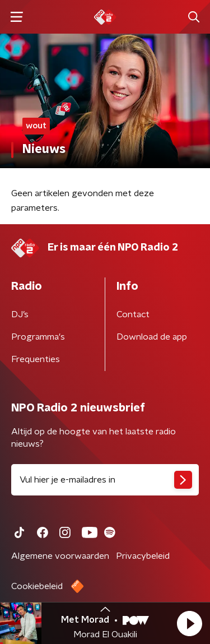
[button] (189, 623)
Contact (133, 314)
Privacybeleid (143, 556)
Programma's (38, 337)
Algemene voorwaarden (60, 556)
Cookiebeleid (37, 586)
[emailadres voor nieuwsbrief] (105, 480)
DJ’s (20, 314)
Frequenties (36, 359)
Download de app (152, 337)
